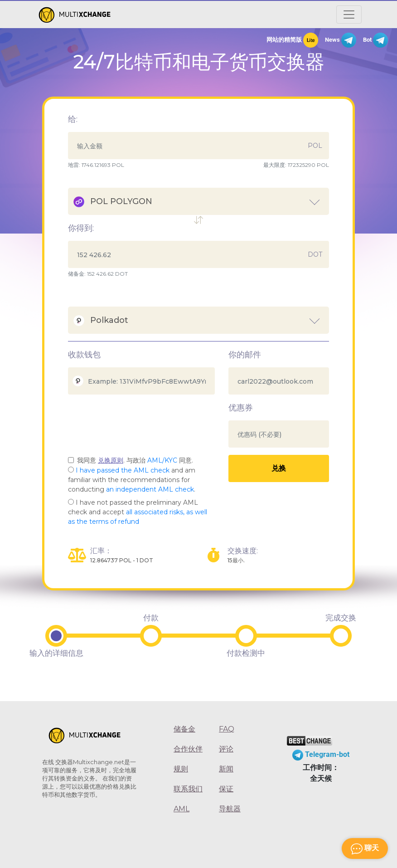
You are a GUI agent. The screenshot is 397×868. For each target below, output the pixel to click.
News (341, 40)
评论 (226, 749)
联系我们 (188, 789)
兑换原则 (111, 460)
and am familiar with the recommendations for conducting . (132, 480)
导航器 (230, 809)
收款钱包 (84, 355)
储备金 (184, 729)
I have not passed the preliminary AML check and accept (138, 512)
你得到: (81, 228)
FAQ (227, 729)
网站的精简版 (292, 40)
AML (182, 809)
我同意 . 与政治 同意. (135, 460)
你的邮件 (245, 355)
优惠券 (241, 408)
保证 (226, 789)
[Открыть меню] (349, 15)
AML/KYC (162, 460)
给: (73, 119)
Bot (375, 40)
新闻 (226, 769)
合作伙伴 (188, 749)
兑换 (279, 468)
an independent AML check (150, 489)
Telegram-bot (321, 754)
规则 (181, 769)
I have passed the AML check (123, 470)
